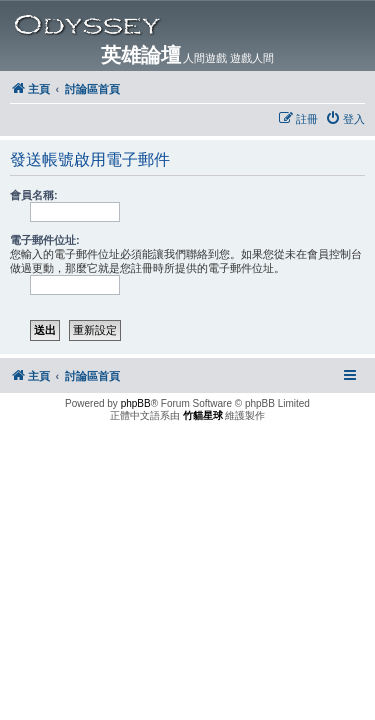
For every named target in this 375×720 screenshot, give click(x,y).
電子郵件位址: (45, 240)
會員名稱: (34, 195)
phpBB (136, 403)
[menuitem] (345, 119)
